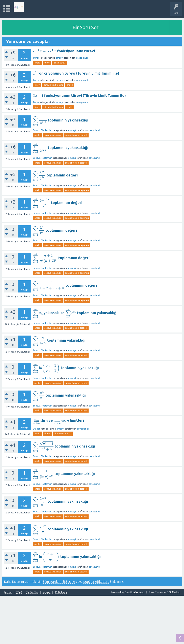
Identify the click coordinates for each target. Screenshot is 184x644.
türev (47, 63)
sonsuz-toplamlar (53, 135)
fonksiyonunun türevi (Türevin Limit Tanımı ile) (76, 73)
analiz (37, 63)
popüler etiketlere (96, 582)
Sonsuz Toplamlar (42, 130)
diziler (47, 434)
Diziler (37, 429)
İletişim (8, 592)
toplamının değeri (55, 175)
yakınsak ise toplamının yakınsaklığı (75, 313)
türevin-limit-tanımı (53, 85)
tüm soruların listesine (59, 582)
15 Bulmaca (61, 592)
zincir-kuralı (59, 63)
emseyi (60, 58)
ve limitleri (58, 420)
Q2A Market (173, 592)
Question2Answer (135, 592)
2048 (19, 592)
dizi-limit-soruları (63, 434)
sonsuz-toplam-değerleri (77, 190)
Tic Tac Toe (32, 592)
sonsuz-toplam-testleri (76, 135)
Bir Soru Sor (86, 27)
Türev (36, 58)
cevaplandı (82, 58)
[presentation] (45, 51)
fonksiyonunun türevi (64, 51)
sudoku (47, 592)
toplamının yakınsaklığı (61, 120)
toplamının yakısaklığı (59, 340)
